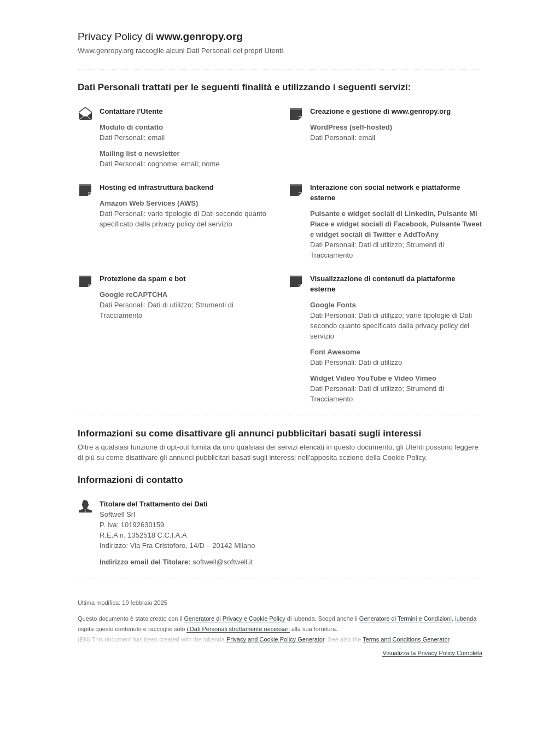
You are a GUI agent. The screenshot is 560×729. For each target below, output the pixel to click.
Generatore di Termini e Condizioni (406, 619)
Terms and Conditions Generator (406, 639)
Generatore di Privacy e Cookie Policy (234, 619)
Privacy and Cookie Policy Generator (275, 639)
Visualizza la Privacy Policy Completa (432, 653)
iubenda (466, 619)
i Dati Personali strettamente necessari (238, 629)
